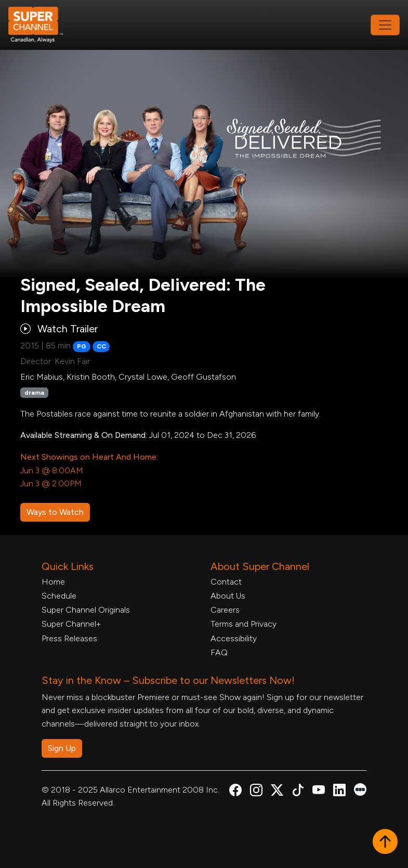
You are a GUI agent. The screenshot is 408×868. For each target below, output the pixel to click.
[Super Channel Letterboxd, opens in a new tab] (360, 789)
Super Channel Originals (86, 610)
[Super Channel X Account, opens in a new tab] (277, 792)
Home (53, 582)
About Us (228, 596)
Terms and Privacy (244, 624)
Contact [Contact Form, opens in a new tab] (226, 582)
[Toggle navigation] (385, 25)
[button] (385, 843)
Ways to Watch (55, 512)
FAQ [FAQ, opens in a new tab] (219, 652)
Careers (225, 610)
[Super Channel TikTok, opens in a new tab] (298, 792)
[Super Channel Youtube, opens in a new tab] (319, 792)
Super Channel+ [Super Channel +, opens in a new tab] (71, 624)
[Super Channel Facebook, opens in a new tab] (235, 792)
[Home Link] (43, 25)
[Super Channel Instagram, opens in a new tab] (256, 792)
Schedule (59, 596)
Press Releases (69, 638)
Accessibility (234, 638)
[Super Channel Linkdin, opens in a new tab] (339, 792)
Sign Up (62, 748)
